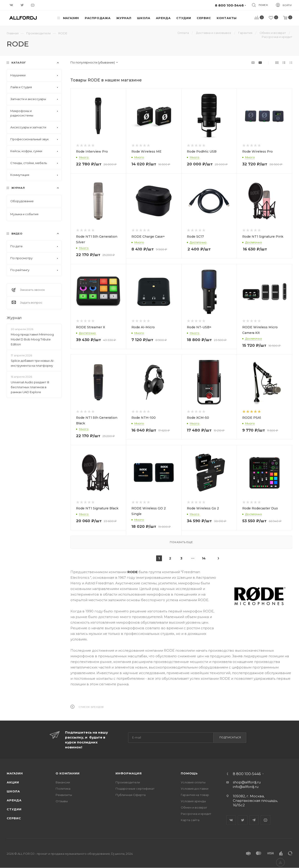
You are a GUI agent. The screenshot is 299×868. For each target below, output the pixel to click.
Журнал (14, 318)
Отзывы (62, 801)
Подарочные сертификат (135, 789)
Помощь (189, 773)
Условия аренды (193, 801)
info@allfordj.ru (246, 787)
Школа (13, 791)
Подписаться (230, 737)
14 (204, 558)
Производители (128, 782)
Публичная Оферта (131, 795)
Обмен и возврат (194, 807)
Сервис (14, 818)
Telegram (254, 820)
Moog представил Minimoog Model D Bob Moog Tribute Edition (32, 339)
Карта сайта (190, 820)
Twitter (243, 820)
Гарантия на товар (195, 795)
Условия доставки (195, 789)
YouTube (265, 820)
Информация (129, 773)
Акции (13, 782)
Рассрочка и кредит (196, 814)
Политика (63, 789)
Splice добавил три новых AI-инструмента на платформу (33, 363)
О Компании (68, 773)
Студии (14, 809)
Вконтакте (231, 820)
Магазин (15, 773)
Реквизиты (64, 795)
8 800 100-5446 (247, 774)
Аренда (14, 800)
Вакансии (63, 782)
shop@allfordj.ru (247, 782)
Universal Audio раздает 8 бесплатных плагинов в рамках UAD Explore (30, 387)
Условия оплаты (193, 782)
